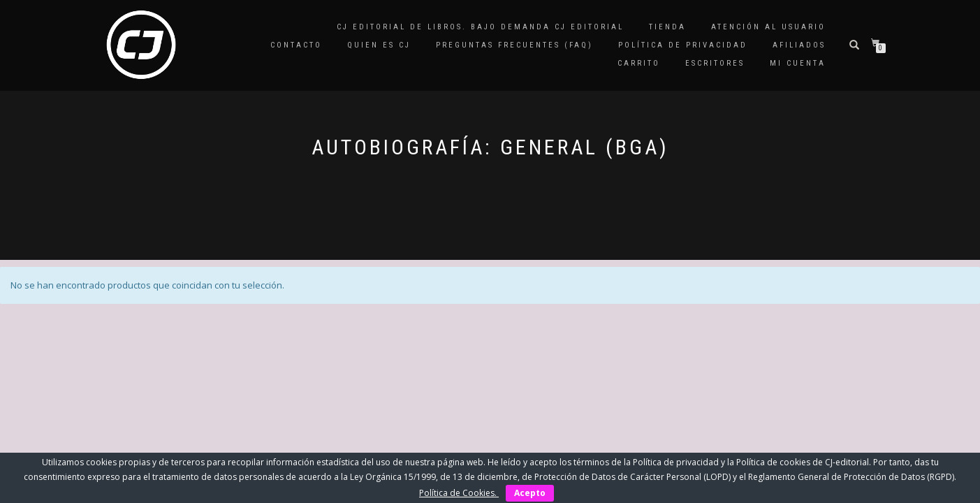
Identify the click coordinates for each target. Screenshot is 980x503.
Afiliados (799, 45)
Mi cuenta (798, 63)
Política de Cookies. (459, 493)
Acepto (530, 493)
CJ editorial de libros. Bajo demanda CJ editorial (480, 27)
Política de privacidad (683, 45)
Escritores (715, 63)
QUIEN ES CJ (379, 45)
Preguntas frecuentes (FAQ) (514, 45)
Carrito (639, 63)
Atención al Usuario (768, 27)
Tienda (667, 27)
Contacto (296, 45)
